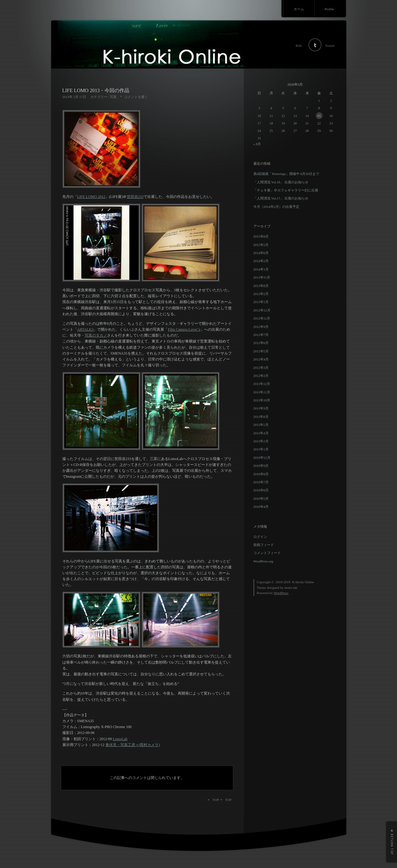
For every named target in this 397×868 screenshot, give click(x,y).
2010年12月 (262, 458)
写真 (113, 97)
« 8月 (257, 144)
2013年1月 (261, 302)
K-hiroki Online (303, 582)
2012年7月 (261, 335)
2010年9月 (261, 466)
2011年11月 (262, 392)
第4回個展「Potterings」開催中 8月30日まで (286, 174)
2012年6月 (261, 343)
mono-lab (291, 588)
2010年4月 (261, 507)
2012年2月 (261, 376)
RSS (299, 46)
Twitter (330, 46)
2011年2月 (261, 441)
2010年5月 (261, 499)
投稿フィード (264, 545)
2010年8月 (261, 474)
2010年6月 (261, 490)
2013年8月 (261, 286)
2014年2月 (261, 261)
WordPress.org (263, 561)
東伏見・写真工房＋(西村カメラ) (133, 745)
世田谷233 (135, 197)
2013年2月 (261, 294)
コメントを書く (136, 97)
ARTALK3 (85, 329)
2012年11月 (262, 318)
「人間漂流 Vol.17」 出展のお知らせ (281, 198)
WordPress (281, 593)
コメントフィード (267, 553)
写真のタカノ (96, 335)
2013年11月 (262, 277)
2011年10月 (262, 400)
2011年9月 (261, 408)
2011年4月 (261, 433)
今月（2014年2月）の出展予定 (277, 207)
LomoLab (120, 739)
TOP (228, 800)
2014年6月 (261, 253)
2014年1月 (261, 269)
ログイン (260, 537)
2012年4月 (261, 359)
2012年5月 (261, 351)
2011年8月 (261, 417)
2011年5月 (261, 425)
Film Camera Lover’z (184, 329)
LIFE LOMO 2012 (91, 197)
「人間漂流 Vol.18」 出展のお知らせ (281, 182)
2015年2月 (261, 245)
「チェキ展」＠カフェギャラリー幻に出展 (286, 190)
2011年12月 (262, 384)
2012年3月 (261, 368)
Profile (329, 9)
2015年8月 (261, 236)
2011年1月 (261, 449)
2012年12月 (262, 310)
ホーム (299, 9)
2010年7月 (261, 482)
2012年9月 (261, 327)
